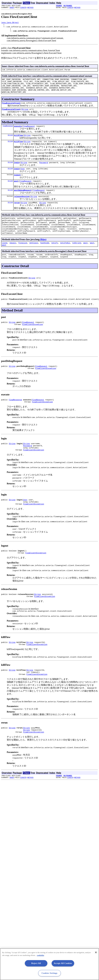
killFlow (18, 142)
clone (5, 257)
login (17, 170)
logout (17, 184)
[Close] (96, 952)
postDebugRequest (23, 200)
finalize (23, 257)
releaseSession (22, 207)
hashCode (45, 257)
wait (85, 257)
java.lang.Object (10, 23)
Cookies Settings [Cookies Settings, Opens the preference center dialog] (50, 973)
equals (13, 257)
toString (77, 257)
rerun (17, 213)
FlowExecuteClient (11, 109)
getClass (34, 257)
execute (18, 133)
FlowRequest (29, 133)
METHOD (30, 8)
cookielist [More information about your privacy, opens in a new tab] (40, 955)
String (25, 116)
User (23, 177)
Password (44, 170)
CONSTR (23, 8)
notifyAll (65, 257)
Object (43, 253)
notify (55, 257)
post (16, 190)
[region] (49, 964)
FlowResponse (8, 133)
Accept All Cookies (63, 963)
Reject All (36, 963)
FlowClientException (32, 342)
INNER (12, 8)
